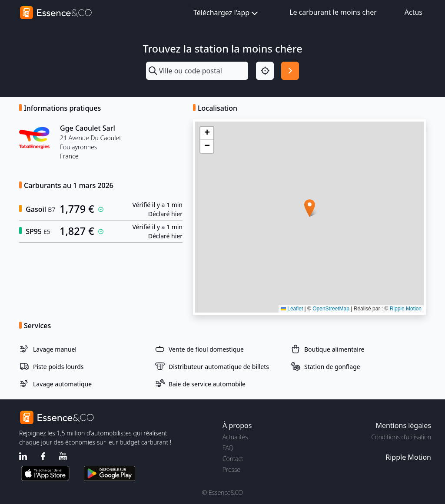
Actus (413, 12)
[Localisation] (265, 71)
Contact (233, 459)
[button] (310, 208)
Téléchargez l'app (226, 13)
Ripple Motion (406, 309)
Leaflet (292, 309)
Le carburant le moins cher (333, 12)
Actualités (235, 437)
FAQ (228, 448)
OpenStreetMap (331, 309)
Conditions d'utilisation (401, 437)
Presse (231, 469)
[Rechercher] (290, 71)
